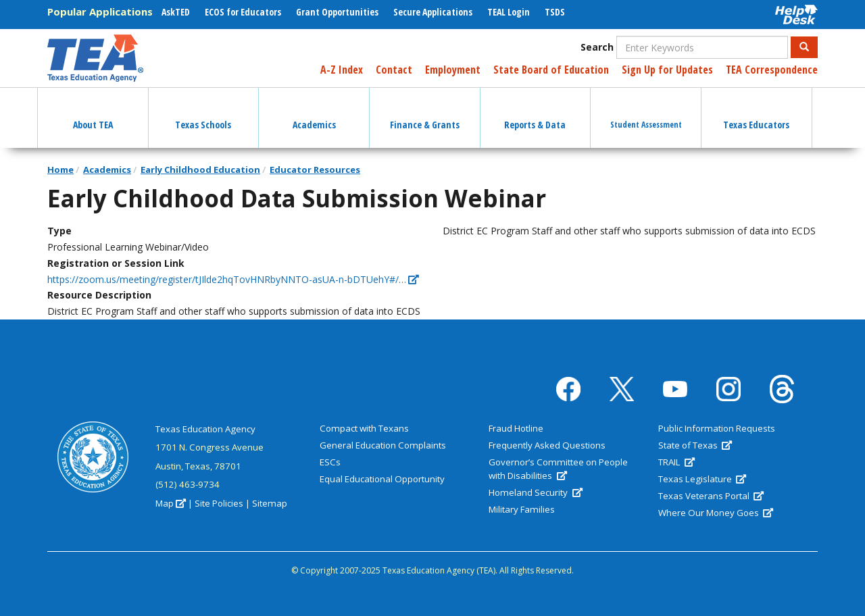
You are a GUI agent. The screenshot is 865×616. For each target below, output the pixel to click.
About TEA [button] (93, 113)
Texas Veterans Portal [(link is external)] (711, 496)
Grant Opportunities (337, 12)
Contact (394, 70)
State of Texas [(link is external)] (695, 445)
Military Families (522, 509)
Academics (107, 170)
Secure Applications (433, 12)
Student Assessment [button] (646, 112)
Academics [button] (314, 113)
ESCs (330, 462)
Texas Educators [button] (756, 113)
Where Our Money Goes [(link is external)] (716, 513)
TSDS (555, 12)
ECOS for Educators (243, 12)
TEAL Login (509, 12)
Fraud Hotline (516, 428)
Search (597, 47)
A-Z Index (342, 70)
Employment (453, 70)
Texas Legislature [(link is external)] (702, 479)
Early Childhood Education (200, 170)
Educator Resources (315, 170)
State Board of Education (551, 70)
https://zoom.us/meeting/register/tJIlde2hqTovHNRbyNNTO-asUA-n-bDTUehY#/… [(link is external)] (233, 279)
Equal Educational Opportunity (382, 479)
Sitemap (270, 503)
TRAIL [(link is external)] (676, 462)
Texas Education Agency (205, 429)
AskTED (176, 12)
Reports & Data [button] (535, 113)
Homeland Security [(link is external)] (535, 492)
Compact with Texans (364, 428)
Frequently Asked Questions (547, 445)
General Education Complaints (383, 445)
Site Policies (219, 503)
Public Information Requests (717, 428)
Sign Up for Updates (667, 70)
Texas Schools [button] (203, 113)
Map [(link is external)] (171, 503)
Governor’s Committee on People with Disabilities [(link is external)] (558, 469)
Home (60, 170)
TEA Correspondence (772, 70)
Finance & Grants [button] (425, 113)
